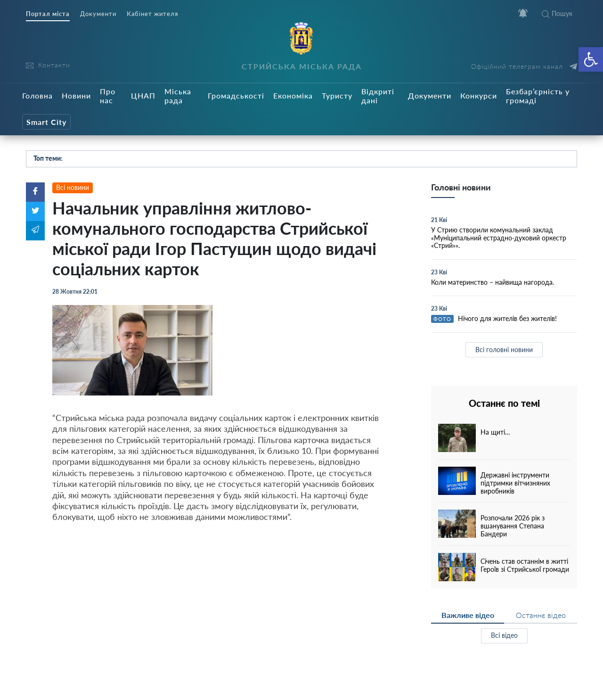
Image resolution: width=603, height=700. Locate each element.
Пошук (557, 13)
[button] (591, 59)
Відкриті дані (378, 96)
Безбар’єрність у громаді (538, 96)
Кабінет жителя (152, 14)
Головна (37, 95)
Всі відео (504, 635)
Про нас (108, 96)
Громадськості (236, 95)
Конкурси (479, 95)
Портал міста (48, 14)
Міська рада (178, 96)
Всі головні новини (504, 350)
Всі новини (73, 187)
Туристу (337, 95)
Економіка (293, 95)
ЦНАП (143, 95)
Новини (76, 95)
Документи (98, 14)
